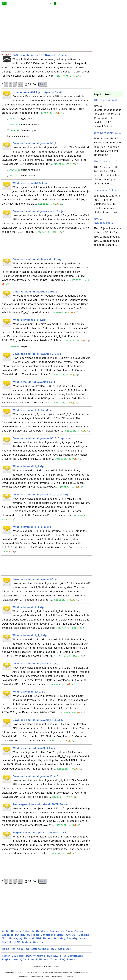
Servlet (6, 942)
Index (46, 949)
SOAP (16, 942)
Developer (18, 956)
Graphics (8, 935)
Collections (34, 949)
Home (6, 949)
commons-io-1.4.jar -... (107, 190)
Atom (61, 949)
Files (63, 956)
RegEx (6, 959)
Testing (26, 942)
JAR (49, 956)
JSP (75, 935)
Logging (84, 935)
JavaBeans (48, 935)
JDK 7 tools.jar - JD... (107, 162)
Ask (69, 949)
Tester (6, 956)
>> (20, 84)
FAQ (63, 959)
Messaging (16, 938)
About (21, 949)
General (79, 931)
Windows (39, 956)
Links (15, 959)
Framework (57, 931)
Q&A (23, 959)
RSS (54, 949)
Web (35, 942)
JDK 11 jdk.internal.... (107, 100)
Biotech (16, 931)
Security (72, 938)
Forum (71, 959)
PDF (39, 938)
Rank (43, 84)
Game (69, 931)
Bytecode (29, 931)
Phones (44, 959)
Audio (6, 931)
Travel (54, 959)
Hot (13, 949)
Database (42, 931)
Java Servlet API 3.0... (107, 133)
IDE (23, 935)
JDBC (60, 935)
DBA (29, 956)
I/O (17, 935)
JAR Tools (33, 935)
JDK (68, 935)
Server (83, 938)
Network (30, 938)
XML (43, 942)
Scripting (59, 938)
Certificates (75, 956)
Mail (5, 938)
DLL (56, 956)
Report (48, 938)
